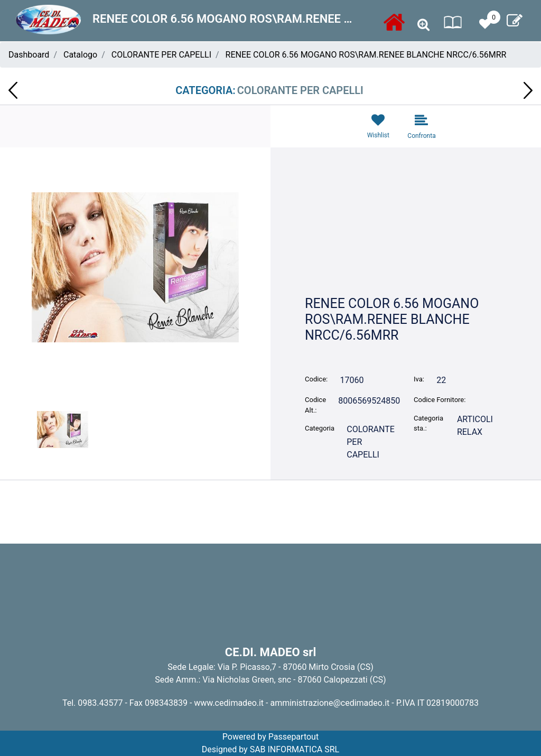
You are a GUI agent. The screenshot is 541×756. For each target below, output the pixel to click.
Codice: (316, 379)
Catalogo (80, 55)
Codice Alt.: (315, 405)
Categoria (320, 428)
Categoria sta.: (428, 423)
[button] (423, 25)
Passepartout (293, 737)
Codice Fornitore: (440, 400)
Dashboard (29, 55)
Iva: (419, 379)
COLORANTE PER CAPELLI (161, 55)
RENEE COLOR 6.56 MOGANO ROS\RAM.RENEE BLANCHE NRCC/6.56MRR (366, 55)
